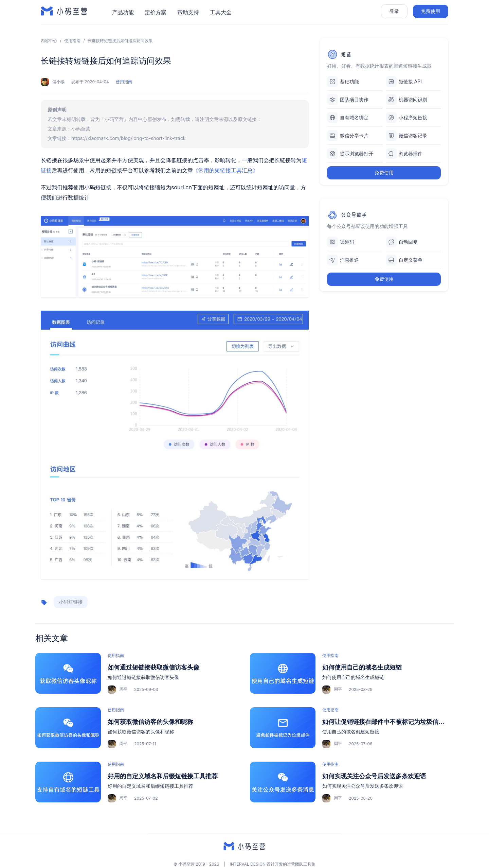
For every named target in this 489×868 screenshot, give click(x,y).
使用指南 (72, 41)
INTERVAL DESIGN (248, 864)
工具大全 (221, 12)
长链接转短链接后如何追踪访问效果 (120, 41)
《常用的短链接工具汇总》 (225, 170)
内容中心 (49, 41)
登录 (394, 11)
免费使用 (431, 11)
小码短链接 (71, 602)
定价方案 (156, 12)
